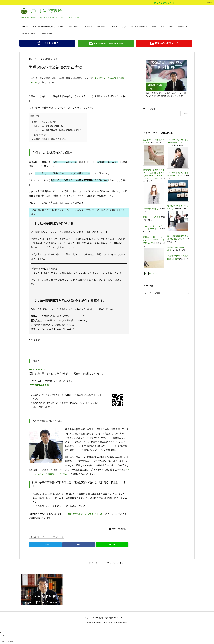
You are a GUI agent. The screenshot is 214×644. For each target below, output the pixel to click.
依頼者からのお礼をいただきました (86, 514)
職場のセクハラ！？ (152, 217)
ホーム (34, 59)
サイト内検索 (149, 109)
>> (155, 274)
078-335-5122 (47, 43)
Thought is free (121, 622)
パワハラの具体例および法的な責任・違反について (178, 142)
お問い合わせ (39, 135)
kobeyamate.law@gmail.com (106, 43)
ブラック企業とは (151, 209)
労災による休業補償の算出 (44, 122)
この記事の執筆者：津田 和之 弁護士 (49, 139)
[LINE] (112, 545)
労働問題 (46, 59)
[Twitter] (45, 545)
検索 (186, 114)
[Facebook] (79, 545)
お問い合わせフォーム (164, 43)
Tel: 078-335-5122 (38, 369)
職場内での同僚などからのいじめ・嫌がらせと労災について (154, 240)
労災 (56, 59)
